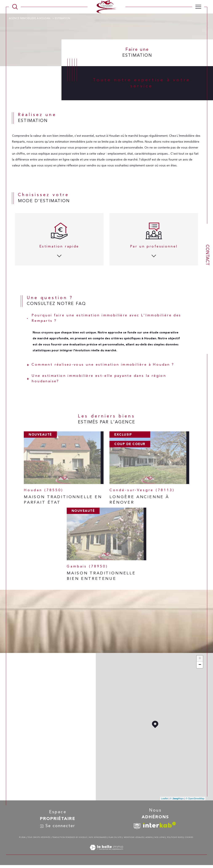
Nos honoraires (98, 837)
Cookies (189, 837)
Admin (149, 837)
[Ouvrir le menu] (198, 7)
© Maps (177, 798)
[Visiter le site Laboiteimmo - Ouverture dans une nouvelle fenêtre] (106, 852)
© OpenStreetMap (195, 798)
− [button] (200, 665)
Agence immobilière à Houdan (30, 19)
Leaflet (165, 798)
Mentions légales (134, 837)
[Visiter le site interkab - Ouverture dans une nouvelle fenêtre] (160, 825)
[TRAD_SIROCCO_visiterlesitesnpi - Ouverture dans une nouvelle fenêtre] (137, 826)
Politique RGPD (175, 837)
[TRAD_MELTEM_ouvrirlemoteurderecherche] (15, 7)
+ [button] (200, 659)
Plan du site (115, 837)
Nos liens (160, 837)
